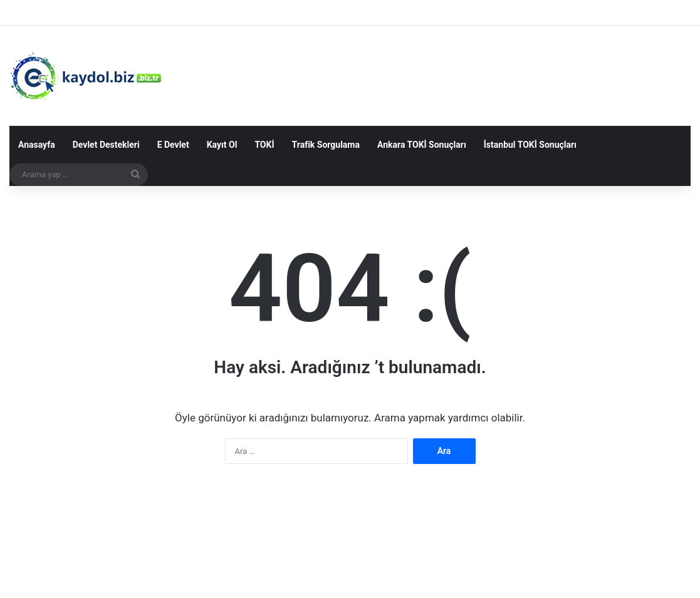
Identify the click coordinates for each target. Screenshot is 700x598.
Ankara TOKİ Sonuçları (422, 145)
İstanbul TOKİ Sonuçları (530, 145)
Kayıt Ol (222, 145)
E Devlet (173, 145)
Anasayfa (37, 145)
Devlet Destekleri (106, 145)
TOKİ (264, 145)
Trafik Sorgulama (326, 145)
